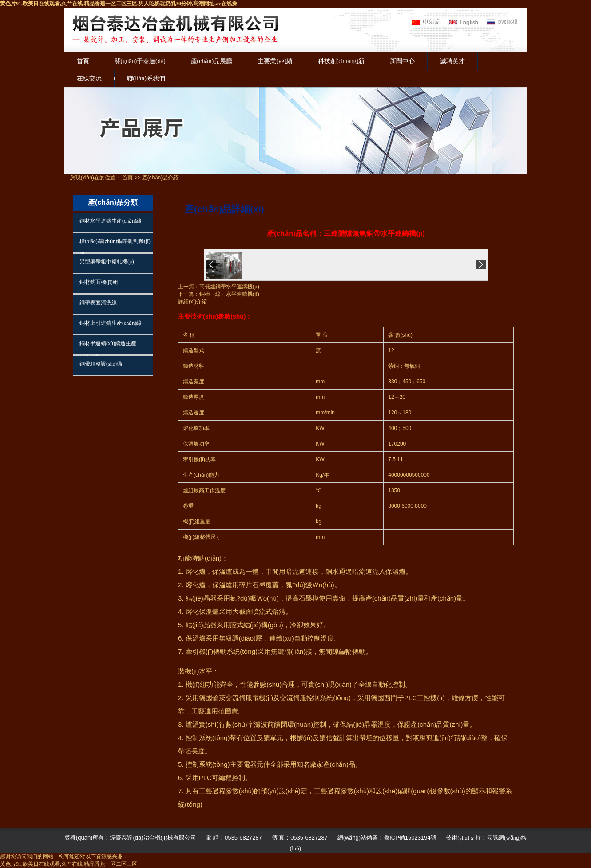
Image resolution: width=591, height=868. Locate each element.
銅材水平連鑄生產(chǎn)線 (111, 221)
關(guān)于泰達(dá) (140, 61)
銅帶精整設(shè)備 (101, 364)
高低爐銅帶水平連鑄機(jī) (229, 287)
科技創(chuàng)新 (341, 61)
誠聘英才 (452, 61)
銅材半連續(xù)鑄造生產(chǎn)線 (108, 347)
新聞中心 (402, 61)
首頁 (83, 61)
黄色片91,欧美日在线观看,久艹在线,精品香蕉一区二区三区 (69, 864)
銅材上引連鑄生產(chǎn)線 (111, 323)
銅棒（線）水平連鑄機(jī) (229, 294)
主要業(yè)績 (275, 61)
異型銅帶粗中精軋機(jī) (107, 262)
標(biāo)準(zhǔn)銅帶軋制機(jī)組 (115, 245)
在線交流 (89, 78)
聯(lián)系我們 (146, 78)
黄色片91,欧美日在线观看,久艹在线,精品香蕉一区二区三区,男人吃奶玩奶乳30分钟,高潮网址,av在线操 (119, 4)
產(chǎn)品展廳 (212, 61)
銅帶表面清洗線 (98, 303)
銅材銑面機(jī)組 (99, 282)
